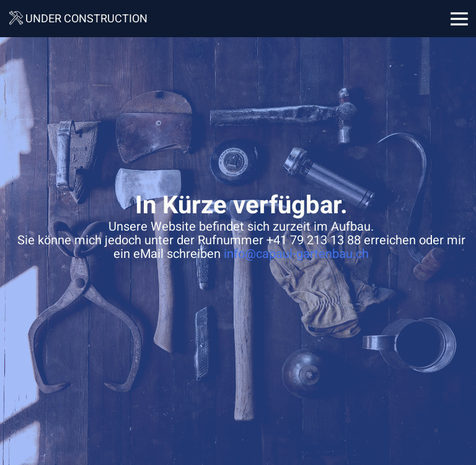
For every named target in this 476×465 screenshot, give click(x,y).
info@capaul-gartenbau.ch (296, 254)
